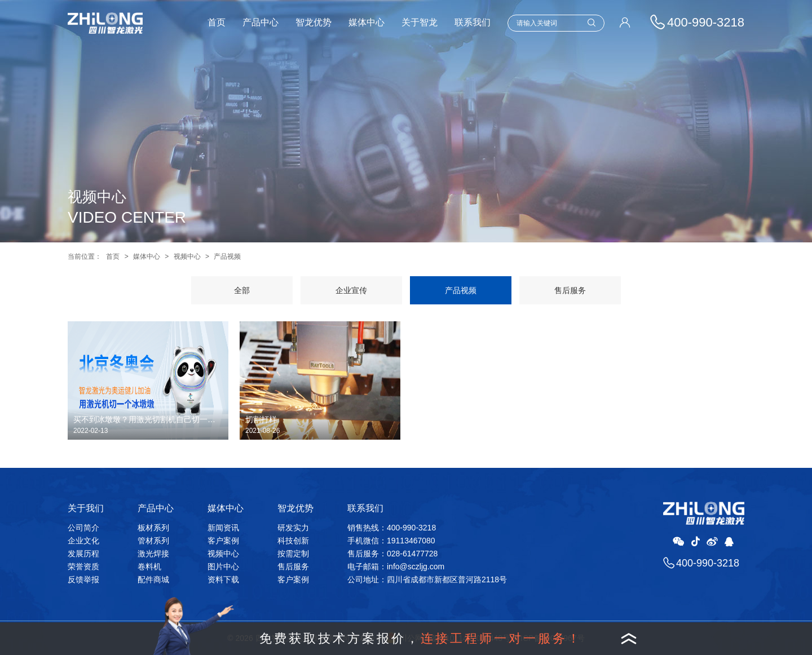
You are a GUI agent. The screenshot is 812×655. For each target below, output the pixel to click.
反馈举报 (83, 579)
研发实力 (293, 528)
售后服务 (570, 290)
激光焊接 (153, 554)
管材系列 (153, 541)
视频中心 (187, 256)
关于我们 (86, 508)
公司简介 (83, 528)
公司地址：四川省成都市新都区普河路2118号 (427, 579)
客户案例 (223, 541)
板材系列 (153, 528)
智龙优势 (314, 22)
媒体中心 (367, 22)
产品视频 (227, 256)
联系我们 (473, 22)
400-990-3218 (708, 563)
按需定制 (293, 554)
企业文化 (83, 541)
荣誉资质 (83, 567)
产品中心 (261, 22)
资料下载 (223, 579)
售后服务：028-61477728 (392, 554)
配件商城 (153, 579)
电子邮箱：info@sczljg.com (396, 567)
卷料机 (149, 567)
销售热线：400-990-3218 (392, 528)
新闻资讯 (223, 528)
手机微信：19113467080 (391, 541)
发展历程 (83, 554)
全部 (242, 290)
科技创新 (293, 541)
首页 (217, 22)
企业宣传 (351, 290)
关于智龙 (420, 22)
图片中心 (223, 567)
